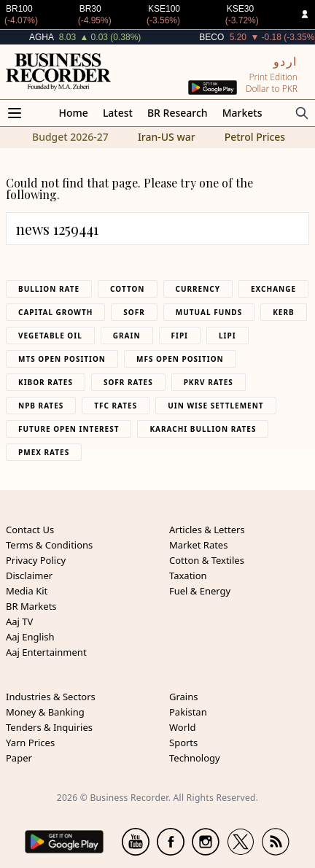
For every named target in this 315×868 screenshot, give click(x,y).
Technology (195, 758)
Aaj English (30, 637)
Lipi (227, 336)
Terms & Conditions (49, 545)
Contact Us (30, 530)
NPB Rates (41, 406)
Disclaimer (29, 576)
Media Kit (27, 591)
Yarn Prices (30, 743)
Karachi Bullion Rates (203, 429)
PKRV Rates (209, 382)
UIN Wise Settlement (215, 406)
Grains (183, 697)
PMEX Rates (44, 452)
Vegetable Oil (50, 336)
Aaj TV (19, 621)
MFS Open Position (180, 359)
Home (74, 113)
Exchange (273, 289)
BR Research (178, 113)
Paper (19, 758)
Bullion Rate (49, 289)
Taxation (188, 576)
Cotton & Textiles (207, 560)
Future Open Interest (69, 429)
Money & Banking (45, 712)
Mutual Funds (209, 312)
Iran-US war (167, 137)
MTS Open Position (62, 359)
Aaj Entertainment (46, 652)
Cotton (127, 289)
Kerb (283, 312)
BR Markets (31, 606)
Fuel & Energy (200, 591)
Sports (183, 743)
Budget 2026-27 (70, 137)
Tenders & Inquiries (49, 727)
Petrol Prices (255, 137)
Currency (198, 289)
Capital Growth (55, 312)
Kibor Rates (46, 382)
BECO (211, 37)
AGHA (41, 37)
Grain (127, 336)
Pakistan (188, 712)
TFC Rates (116, 406)
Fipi (180, 336)
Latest (118, 113)
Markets (242, 113)
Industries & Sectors (51, 697)
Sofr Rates (128, 382)
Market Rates (198, 545)
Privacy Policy (36, 560)
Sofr (134, 312)
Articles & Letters (207, 530)
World (182, 727)
